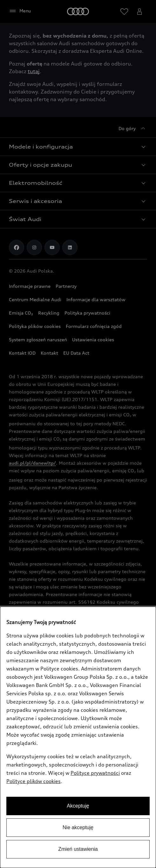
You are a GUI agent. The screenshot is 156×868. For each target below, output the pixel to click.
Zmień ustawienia (78, 849)
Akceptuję (78, 806)
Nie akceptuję (78, 827)
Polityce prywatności (95, 773)
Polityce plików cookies (34, 781)
